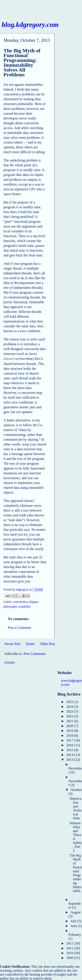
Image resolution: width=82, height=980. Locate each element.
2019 (70, 730)
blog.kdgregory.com (30, 25)
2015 (70, 749)
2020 (70, 725)
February (75, 934)
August (75, 912)
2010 (70, 953)
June (74, 925)
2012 (70, 943)
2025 (70, 701)
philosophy (10, 606)
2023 (70, 711)
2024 (70, 706)
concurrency (21, 601)
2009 (70, 957)
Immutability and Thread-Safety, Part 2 (76, 836)
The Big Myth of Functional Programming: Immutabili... (76, 875)
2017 (70, 740)
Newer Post (12, 643)
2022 (70, 716)
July (74, 921)
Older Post (47, 643)
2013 (70, 759)
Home (30, 643)
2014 (70, 754)
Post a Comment (19, 627)
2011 (70, 948)
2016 (70, 745)
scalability (25, 606)
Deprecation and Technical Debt (75, 808)
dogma (34, 601)
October (76, 789)
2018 (70, 735)
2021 (70, 721)
